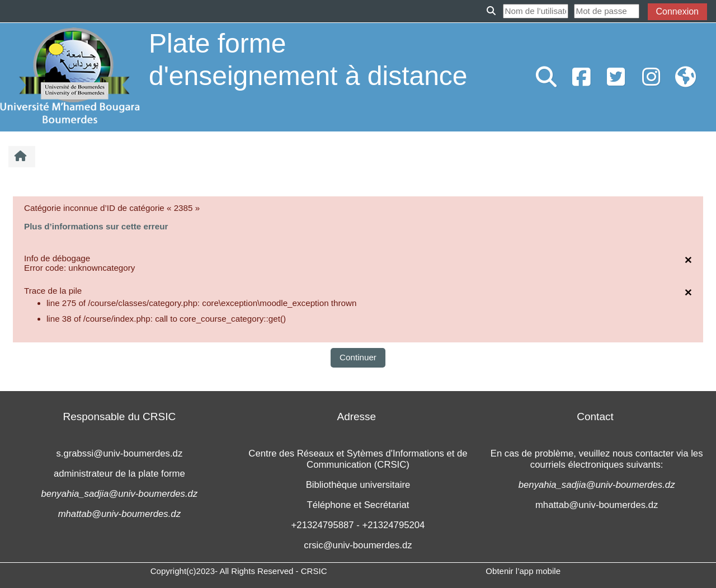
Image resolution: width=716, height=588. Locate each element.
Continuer (358, 357)
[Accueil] (70, 76)
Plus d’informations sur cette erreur (96, 226)
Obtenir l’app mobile (523, 571)
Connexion (678, 11)
